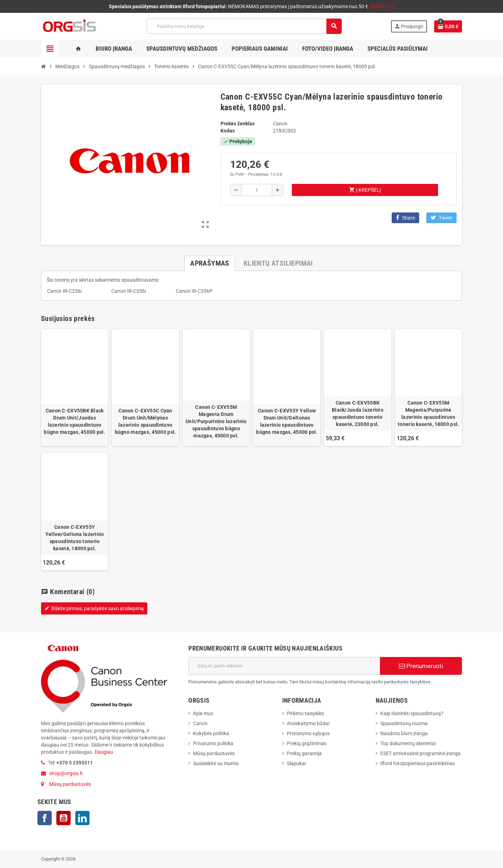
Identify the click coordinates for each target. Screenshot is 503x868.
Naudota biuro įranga (404, 733)
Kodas (228, 131)
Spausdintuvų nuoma (404, 723)
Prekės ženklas (238, 124)
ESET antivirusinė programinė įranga (420, 753)
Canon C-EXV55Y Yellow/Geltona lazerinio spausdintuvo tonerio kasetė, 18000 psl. (75, 538)
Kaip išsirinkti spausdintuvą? (412, 713)
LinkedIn (82, 818)
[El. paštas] (284, 666)
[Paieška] (244, 26)
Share (405, 218)
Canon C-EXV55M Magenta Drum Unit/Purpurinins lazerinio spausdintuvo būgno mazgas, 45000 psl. (216, 421)
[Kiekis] (257, 190)
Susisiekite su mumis (216, 763)
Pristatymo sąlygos (308, 733)
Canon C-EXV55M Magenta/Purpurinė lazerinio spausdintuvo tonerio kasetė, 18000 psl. (428, 413)
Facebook (45, 818)
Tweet (441, 218)
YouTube (63, 818)
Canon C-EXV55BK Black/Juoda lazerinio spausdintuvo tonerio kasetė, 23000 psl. (358, 413)
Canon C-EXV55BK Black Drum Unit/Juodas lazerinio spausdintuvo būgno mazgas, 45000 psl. (75, 421)
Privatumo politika (213, 743)
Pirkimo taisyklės (305, 713)
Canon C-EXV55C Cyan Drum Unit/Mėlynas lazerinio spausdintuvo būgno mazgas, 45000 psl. (146, 421)
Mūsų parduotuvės (70, 784)
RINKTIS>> (382, 6)
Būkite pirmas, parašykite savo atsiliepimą (94, 608)
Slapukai (296, 763)
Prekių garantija (304, 753)
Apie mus (203, 713)
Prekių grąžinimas (307, 743)
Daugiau (103, 752)
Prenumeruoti (421, 666)
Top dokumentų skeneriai (408, 743)
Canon (200, 723)
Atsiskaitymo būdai (308, 723)
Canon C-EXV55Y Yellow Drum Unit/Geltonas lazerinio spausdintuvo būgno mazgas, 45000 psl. (287, 421)
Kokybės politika (211, 733)
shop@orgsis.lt (66, 773)
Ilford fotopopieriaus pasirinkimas (418, 763)
